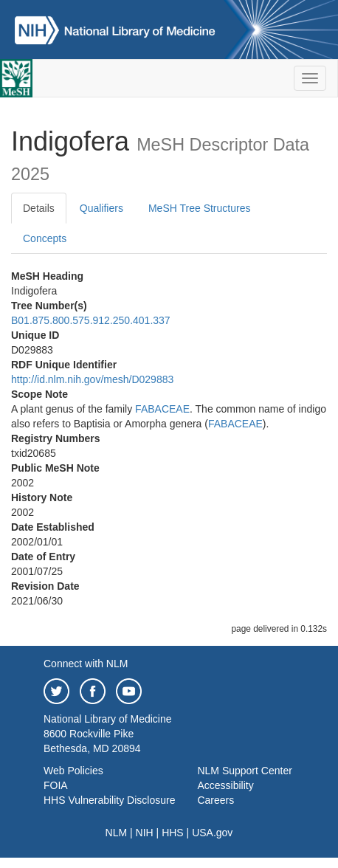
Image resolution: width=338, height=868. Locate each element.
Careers (215, 800)
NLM (117, 833)
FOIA (56, 785)
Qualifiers (101, 208)
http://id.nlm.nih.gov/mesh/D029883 (92, 379)
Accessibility (225, 785)
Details (39, 208)
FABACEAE (162, 409)
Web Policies (73, 771)
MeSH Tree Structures (200, 208)
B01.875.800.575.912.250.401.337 (91, 320)
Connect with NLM (86, 664)
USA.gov (212, 833)
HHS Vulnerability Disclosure (109, 800)
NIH (145, 833)
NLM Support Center (244, 771)
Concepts (45, 238)
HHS (173, 833)
